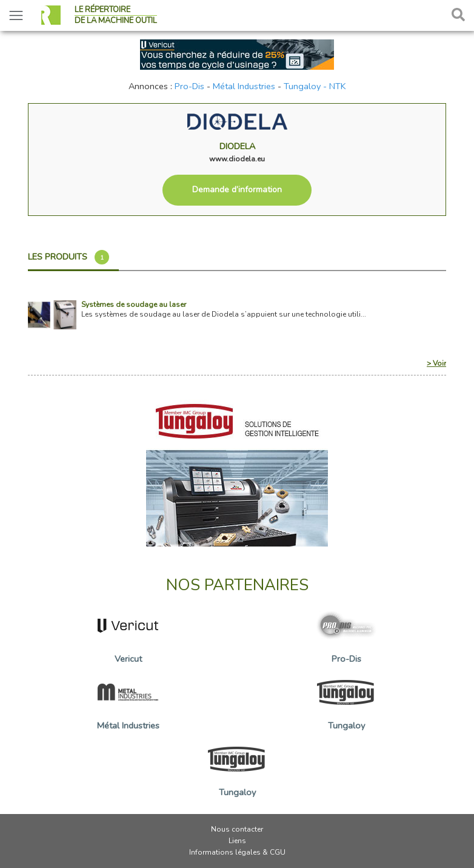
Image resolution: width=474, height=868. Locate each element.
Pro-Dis (189, 86)
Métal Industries (244, 86)
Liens (237, 841)
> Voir (436, 363)
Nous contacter (237, 829)
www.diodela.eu (237, 159)
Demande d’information (237, 190)
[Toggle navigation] (16, 15)
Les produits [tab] (68, 257)
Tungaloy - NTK (315, 86)
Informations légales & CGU (237, 852)
